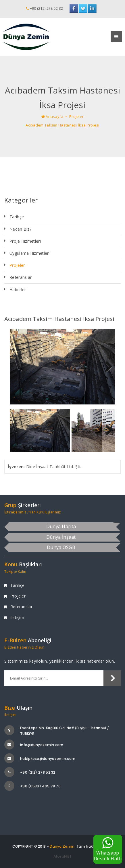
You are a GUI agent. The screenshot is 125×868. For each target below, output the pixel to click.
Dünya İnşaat (61, 537)
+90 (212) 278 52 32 (38, 772)
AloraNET (62, 856)
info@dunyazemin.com (42, 745)
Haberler (18, 290)
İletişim (14, 617)
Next (107, 367)
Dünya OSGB (61, 547)
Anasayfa (52, 116)
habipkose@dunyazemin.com (48, 759)
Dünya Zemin (62, 846)
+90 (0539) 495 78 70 (40, 786)
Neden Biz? (20, 229)
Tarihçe (17, 217)
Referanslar (21, 277)
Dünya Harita (61, 526)
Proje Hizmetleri (25, 241)
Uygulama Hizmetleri (30, 253)
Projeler (76, 116)
